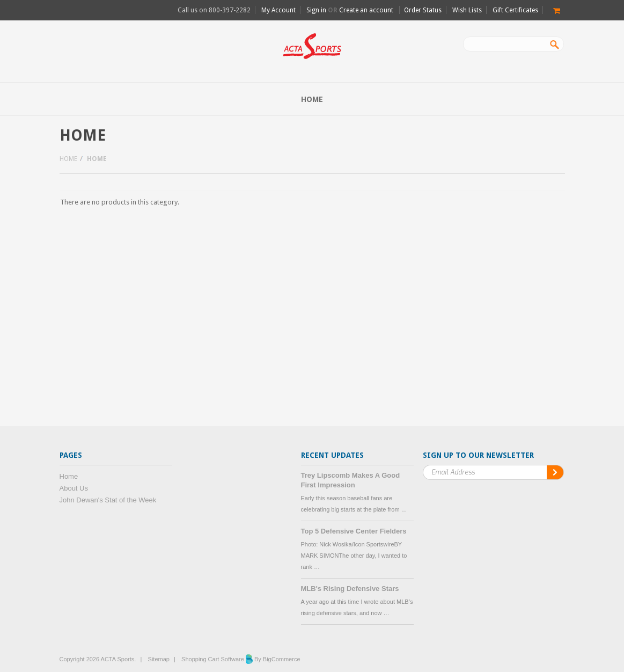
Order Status (423, 10)
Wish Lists (467, 10)
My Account (278, 10)
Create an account (366, 10)
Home (68, 159)
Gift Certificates (515, 10)
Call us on (214, 10)
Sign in (316, 10)
